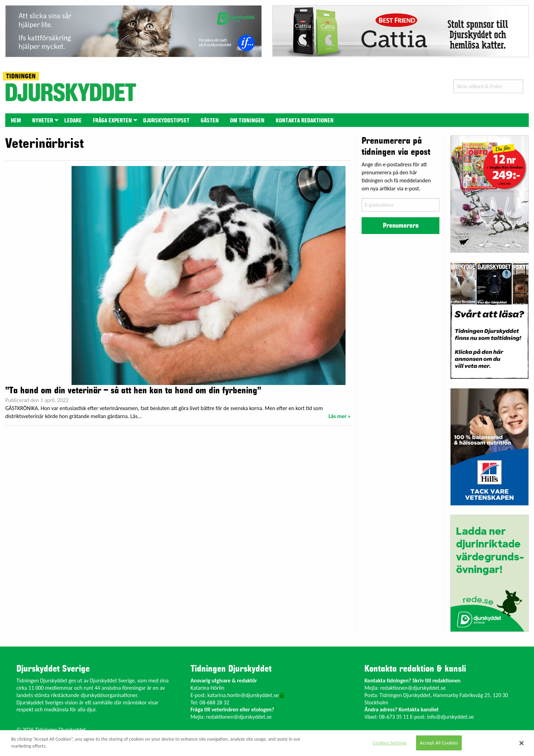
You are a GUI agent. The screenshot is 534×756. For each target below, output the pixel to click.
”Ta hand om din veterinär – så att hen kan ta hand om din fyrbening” (133, 391)
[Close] (522, 743)
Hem (16, 121)
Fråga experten (112, 121)
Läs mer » (340, 416)
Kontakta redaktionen (305, 121)
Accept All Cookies (439, 743)
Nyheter (43, 121)
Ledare (73, 121)
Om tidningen (247, 121)
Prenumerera (401, 226)
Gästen (210, 121)
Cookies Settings (390, 743)
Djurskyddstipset (166, 121)
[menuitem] (16, 120)
